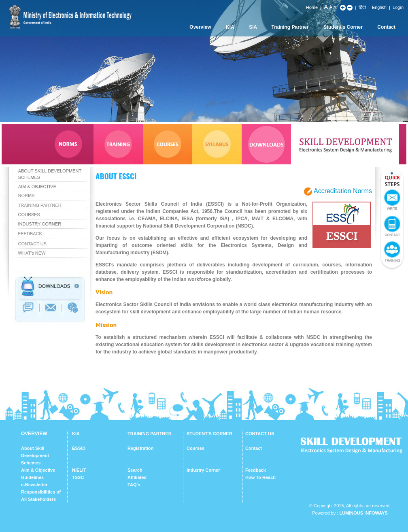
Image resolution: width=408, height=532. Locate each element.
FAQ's (134, 485)
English (379, 7)
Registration (140, 448)
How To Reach (260, 477)
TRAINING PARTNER (150, 434)
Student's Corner (343, 27)
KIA (230, 27)
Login (398, 7)
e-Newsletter (34, 485)
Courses (195, 448)
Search (135, 470)
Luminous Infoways (363, 513)
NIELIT (79, 470)
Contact (386, 27)
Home (312, 7)
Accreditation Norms (343, 191)
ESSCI (79, 448)
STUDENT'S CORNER (209, 434)
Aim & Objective (38, 470)
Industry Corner (203, 470)
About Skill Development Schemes (35, 455)
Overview (200, 27)
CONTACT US (260, 434)
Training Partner (290, 27)
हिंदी (362, 7)
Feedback (256, 470)
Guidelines (32, 477)
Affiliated (137, 477)
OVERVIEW (34, 434)
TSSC (78, 477)
